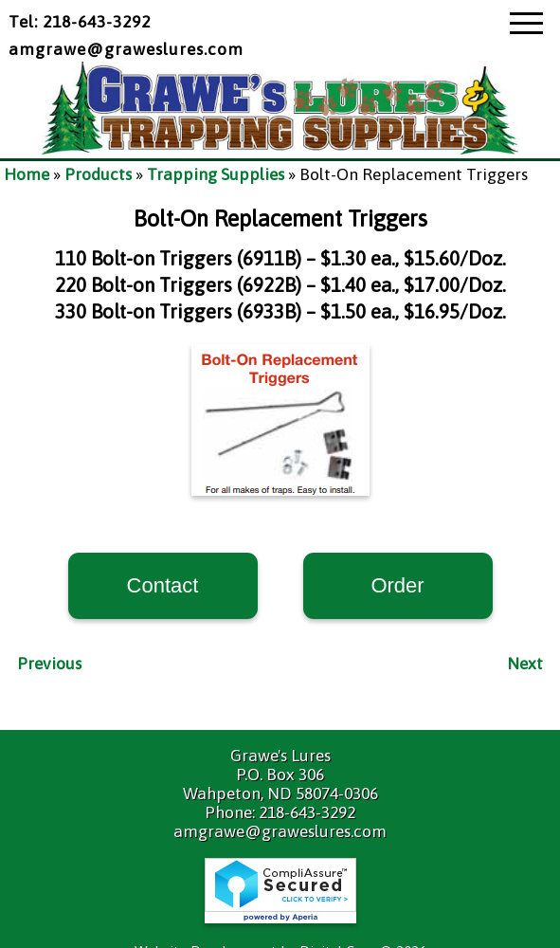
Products (98, 174)
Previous (49, 664)
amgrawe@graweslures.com (126, 49)
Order (397, 585)
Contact (163, 585)
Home (27, 174)
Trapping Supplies (216, 174)
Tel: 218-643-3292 (80, 22)
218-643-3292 (307, 812)
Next (525, 664)
